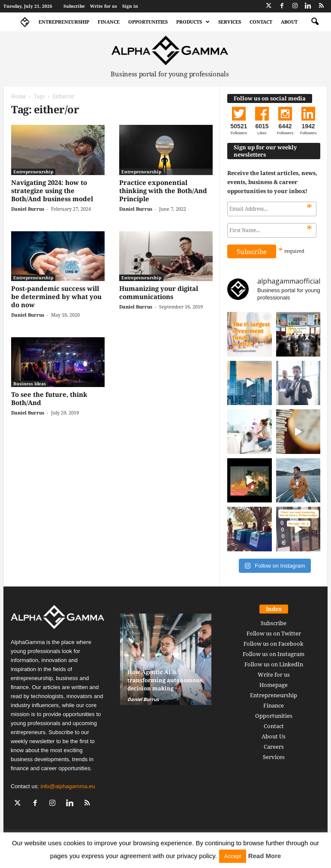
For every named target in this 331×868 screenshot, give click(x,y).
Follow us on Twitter (274, 633)
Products (193, 22)
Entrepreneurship (64, 22)
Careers (274, 747)
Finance (109, 22)
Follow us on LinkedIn (274, 664)
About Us (274, 736)
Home (18, 96)
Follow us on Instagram (274, 654)
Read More (265, 856)
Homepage (274, 685)
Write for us (104, 6)
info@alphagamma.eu (68, 786)
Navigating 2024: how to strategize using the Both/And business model (52, 191)
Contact (261, 22)
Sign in (130, 6)
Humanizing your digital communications (159, 292)
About (289, 22)
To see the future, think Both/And (49, 398)
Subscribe (74, 6)
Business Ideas (30, 384)
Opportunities (148, 22)
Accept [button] (233, 856)
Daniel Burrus (28, 209)
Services (230, 22)
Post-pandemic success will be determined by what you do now (56, 296)
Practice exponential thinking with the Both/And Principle (163, 191)
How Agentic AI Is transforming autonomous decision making (165, 680)
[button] (315, 22)
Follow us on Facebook (274, 644)
